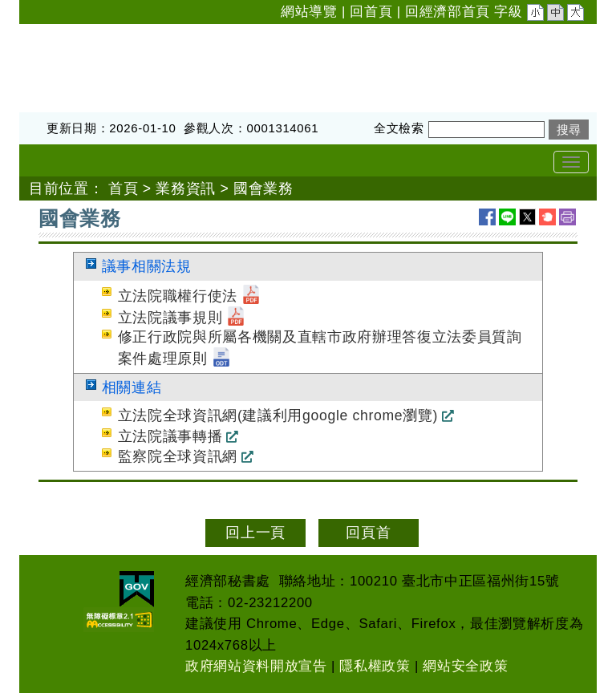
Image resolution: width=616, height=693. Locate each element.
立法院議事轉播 (170, 436)
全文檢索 (399, 128)
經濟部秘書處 (64, 34)
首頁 (123, 188)
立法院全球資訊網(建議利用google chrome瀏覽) (278, 415)
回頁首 (368, 533)
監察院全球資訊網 (178, 456)
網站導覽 (309, 12)
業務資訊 (186, 188)
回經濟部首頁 (448, 12)
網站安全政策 (465, 666)
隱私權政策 (375, 666)
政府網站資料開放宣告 (256, 666)
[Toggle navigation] (571, 162)
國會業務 (263, 188)
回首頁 (371, 12)
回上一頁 (255, 533)
